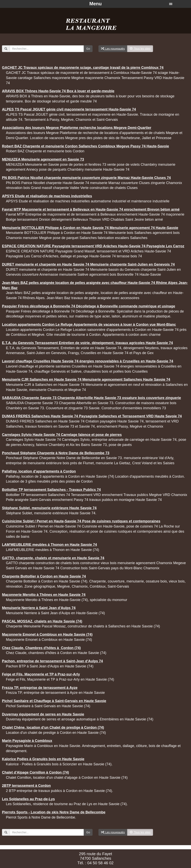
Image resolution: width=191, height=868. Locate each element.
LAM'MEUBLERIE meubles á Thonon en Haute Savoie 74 (49, 545)
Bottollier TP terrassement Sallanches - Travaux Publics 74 (51, 490)
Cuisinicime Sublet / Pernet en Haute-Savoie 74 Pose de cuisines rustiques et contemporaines (81, 521)
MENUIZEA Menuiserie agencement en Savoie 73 (43, 159)
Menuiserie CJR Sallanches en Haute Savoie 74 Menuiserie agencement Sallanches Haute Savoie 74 (86, 380)
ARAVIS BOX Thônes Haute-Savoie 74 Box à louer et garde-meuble (58, 91)
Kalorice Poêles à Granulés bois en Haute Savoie (43, 759)
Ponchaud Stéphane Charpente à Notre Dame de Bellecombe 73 (56, 453)
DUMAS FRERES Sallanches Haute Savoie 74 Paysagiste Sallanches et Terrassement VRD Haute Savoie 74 (92, 416)
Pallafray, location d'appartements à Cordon (39, 471)
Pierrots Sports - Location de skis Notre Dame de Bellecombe (54, 812)
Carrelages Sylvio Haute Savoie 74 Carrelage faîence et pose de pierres (62, 435)
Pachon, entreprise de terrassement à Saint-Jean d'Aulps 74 (52, 661)
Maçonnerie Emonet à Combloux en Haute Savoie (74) (47, 634)
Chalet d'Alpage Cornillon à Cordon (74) (35, 772)
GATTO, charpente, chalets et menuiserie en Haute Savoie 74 (53, 558)
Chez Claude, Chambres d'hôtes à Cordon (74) (41, 648)
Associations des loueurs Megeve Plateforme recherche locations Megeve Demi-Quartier (77, 128)
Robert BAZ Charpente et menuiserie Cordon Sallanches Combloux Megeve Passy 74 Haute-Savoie (85, 146)
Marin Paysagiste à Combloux (27, 741)
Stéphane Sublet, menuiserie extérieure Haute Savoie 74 (49, 508)
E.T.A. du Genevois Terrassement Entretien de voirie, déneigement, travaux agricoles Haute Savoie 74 (87, 343)
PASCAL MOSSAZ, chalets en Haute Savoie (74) (42, 621)
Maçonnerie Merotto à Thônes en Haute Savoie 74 (44, 595)
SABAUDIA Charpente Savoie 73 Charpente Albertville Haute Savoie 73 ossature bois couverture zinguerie (91, 398)
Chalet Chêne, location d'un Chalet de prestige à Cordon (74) (53, 728)
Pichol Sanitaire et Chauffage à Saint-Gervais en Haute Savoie (54, 701)
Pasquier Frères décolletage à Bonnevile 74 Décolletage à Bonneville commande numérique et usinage (89, 306)
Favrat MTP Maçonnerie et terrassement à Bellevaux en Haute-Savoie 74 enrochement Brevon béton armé (91, 209)
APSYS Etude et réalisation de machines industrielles (47, 196)
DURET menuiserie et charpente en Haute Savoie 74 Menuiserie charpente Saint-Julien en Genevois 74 (88, 264)
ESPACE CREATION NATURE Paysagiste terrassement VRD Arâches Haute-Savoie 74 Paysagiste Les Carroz (93, 246)
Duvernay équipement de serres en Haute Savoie (43, 714)
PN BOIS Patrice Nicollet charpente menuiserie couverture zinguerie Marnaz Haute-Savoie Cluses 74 (86, 178)
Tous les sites (140, 49)
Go (88, 49)
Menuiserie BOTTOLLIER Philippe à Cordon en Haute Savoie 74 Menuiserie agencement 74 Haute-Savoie (90, 228)
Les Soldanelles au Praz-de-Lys (28, 799)
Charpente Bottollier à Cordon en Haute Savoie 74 (44, 576)
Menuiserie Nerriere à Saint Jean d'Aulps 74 (39, 608)
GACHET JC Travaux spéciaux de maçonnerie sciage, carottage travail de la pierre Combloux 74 (83, 68)
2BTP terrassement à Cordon (26, 786)
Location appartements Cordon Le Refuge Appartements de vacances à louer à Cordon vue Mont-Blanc (89, 325)
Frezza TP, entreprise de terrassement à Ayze (40, 688)
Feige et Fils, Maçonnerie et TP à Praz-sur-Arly (41, 674)
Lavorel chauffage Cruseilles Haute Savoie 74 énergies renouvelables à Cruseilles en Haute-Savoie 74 (88, 361)
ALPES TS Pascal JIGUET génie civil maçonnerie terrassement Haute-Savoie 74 (69, 109)
